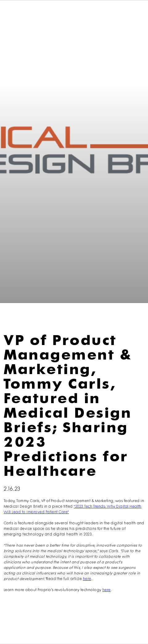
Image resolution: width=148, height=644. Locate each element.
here (87, 579)
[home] (23, 15)
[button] (134, 15)
